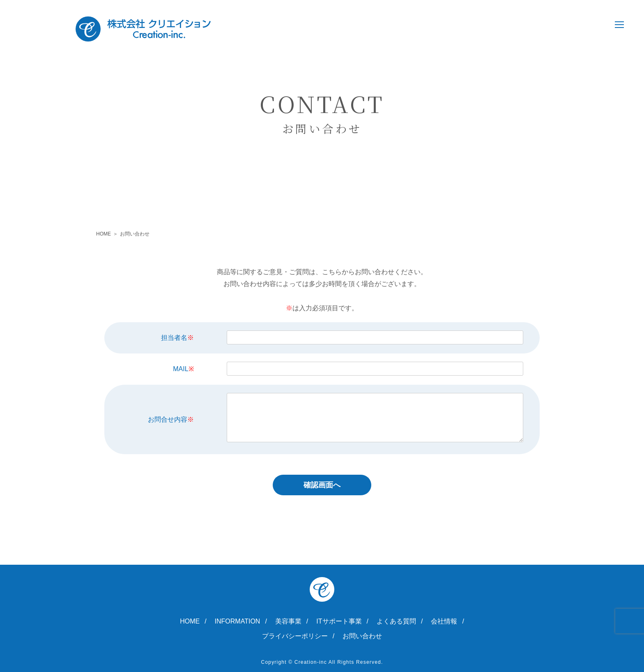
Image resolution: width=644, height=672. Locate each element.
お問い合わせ (362, 636)
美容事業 (288, 621)
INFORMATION (238, 621)
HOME (103, 234)
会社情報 (444, 621)
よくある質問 (396, 621)
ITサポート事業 (339, 621)
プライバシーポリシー (295, 636)
